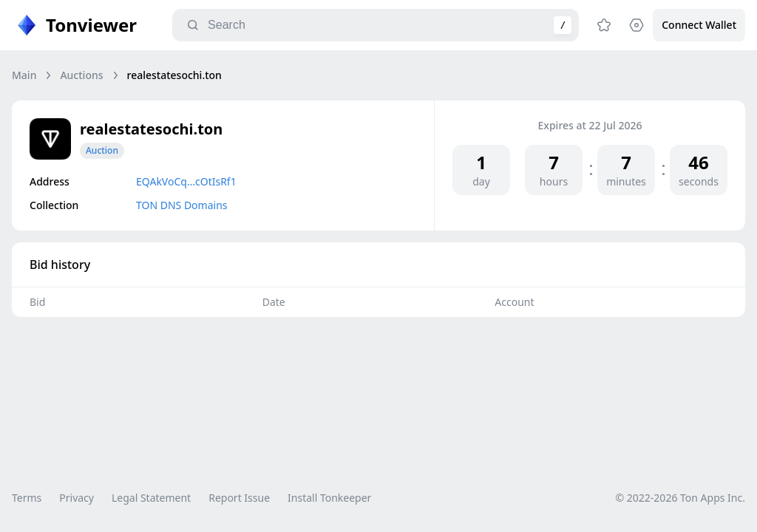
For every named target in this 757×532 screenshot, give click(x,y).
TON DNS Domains (182, 205)
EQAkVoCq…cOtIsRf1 (186, 181)
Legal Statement (151, 498)
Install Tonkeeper (329, 498)
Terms (27, 498)
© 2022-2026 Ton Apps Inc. (680, 498)
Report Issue (239, 498)
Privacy (77, 498)
